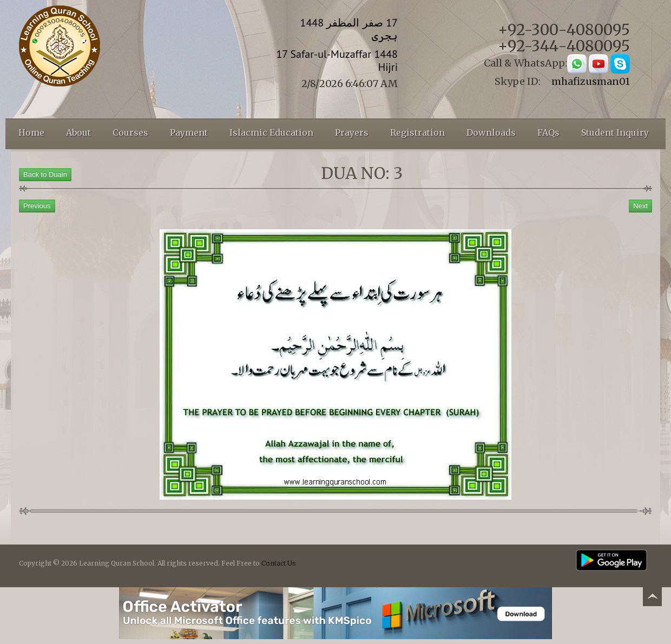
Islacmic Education (271, 132)
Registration (417, 132)
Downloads (491, 132)
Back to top (652, 598)
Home (31, 132)
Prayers (352, 132)
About (78, 132)
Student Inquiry (615, 132)
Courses (130, 132)
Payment (189, 132)
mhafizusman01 (591, 81)
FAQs (548, 132)
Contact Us (279, 563)
